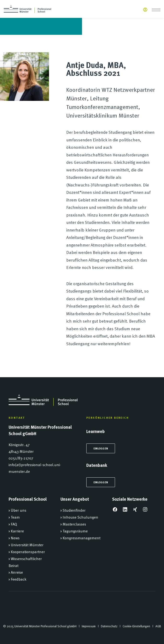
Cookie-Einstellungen (136, 626)
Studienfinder (74, 510)
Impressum (89, 626)
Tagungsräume (75, 531)
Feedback (19, 579)
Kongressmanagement (82, 538)
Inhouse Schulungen (80, 517)
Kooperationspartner (28, 551)
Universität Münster (27, 545)
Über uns (19, 510)
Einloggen (101, 448)
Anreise (17, 572)
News (15, 538)
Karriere (17, 531)
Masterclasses (74, 524)
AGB (158, 626)
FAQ (14, 524)
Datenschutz (109, 626)
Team (15, 517)
